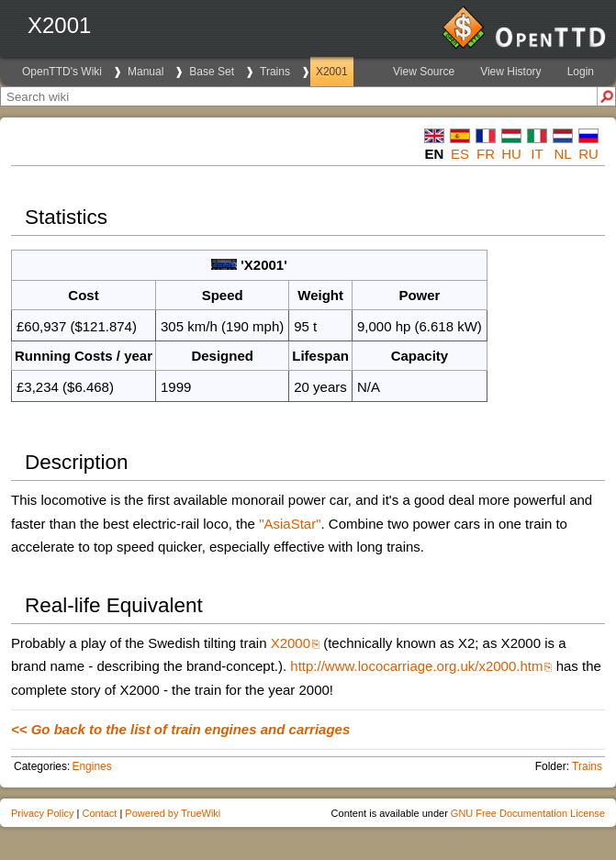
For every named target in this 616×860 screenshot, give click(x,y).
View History (510, 72)
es (460, 154)
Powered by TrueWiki (173, 813)
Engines (91, 766)
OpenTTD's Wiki (62, 72)
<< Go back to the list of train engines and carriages (180, 729)
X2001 (332, 72)
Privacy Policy (42, 813)
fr (486, 154)
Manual (146, 72)
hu (511, 154)
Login (581, 72)
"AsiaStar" (290, 524)
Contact (99, 813)
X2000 (291, 643)
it (537, 154)
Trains (275, 72)
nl (562, 154)
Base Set (212, 72)
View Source (424, 72)
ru (588, 154)
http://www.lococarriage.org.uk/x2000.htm (416, 666)
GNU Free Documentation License (528, 813)
